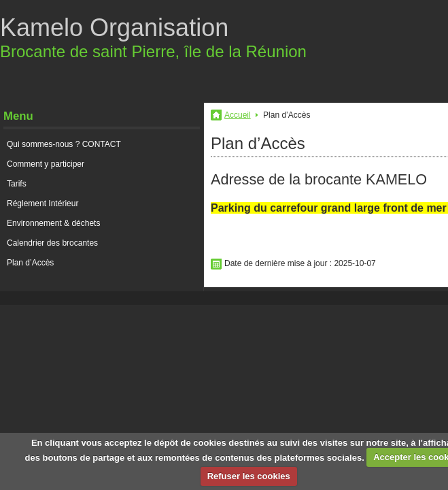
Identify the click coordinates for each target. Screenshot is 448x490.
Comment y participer (46, 164)
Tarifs (17, 184)
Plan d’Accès (30, 263)
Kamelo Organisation (114, 28)
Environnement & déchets (53, 223)
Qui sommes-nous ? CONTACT (64, 144)
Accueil (238, 115)
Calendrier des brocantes (52, 243)
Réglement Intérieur (42, 203)
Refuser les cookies (249, 476)
